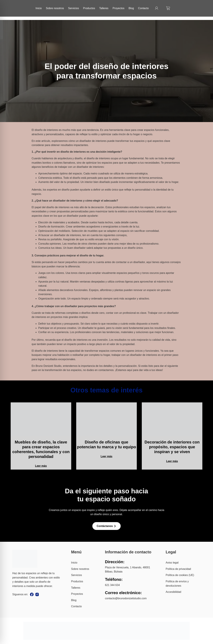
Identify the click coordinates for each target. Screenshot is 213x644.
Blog (131, 8)
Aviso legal (172, 563)
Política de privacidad (178, 569)
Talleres (104, 8)
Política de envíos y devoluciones (177, 584)
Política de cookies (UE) (180, 575)
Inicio (39, 8)
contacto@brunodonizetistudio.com (126, 598)
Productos (89, 8)
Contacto (143, 8)
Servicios (73, 8)
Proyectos (118, 8)
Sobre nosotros (55, 8)
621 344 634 (112, 585)
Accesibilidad (173, 592)
